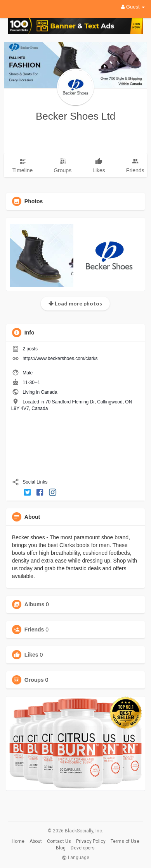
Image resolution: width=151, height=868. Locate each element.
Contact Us (59, 841)
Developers (83, 848)
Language (75, 858)
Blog (61, 848)
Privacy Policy (91, 841)
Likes (31, 655)
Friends (34, 630)
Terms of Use (125, 841)
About (36, 841)
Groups (34, 680)
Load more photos (75, 303)
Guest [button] (133, 7)
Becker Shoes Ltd (75, 116)
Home (18, 841)
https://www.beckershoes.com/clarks (60, 359)
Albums (34, 604)
